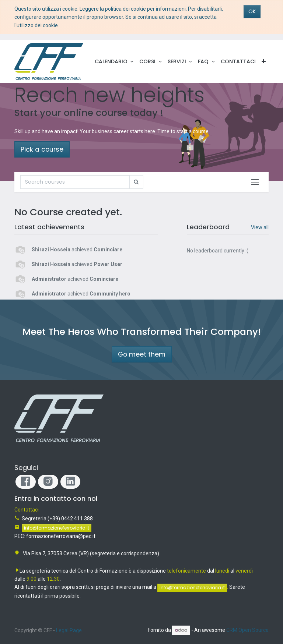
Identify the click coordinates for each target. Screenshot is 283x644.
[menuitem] (238, 61)
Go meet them (142, 354)
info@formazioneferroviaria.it (57, 528)
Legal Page (69, 630)
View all (260, 227)
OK (252, 11)
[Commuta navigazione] (255, 182)
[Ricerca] (75, 182)
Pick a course (42, 149)
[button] (264, 61)
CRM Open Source (247, 630)
